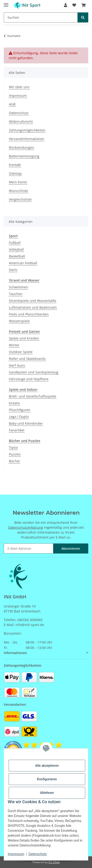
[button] (66, 5)
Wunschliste (18, 191)
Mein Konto (18, 182)
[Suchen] (41, 17)
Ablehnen (47, 793)
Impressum (16, 854)
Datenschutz (38, 854)
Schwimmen (18, 287)
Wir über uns (19, 87)
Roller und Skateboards (27, 359)
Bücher (15, 461)
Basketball (17, 256)
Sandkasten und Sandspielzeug (34, 372)
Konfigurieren (47, 779)
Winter (14, 345)
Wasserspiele (19, 321)
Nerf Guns (17, 365)
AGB (12, 104)
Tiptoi (13, 447)
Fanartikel (17, 430)
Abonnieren (71, 548)
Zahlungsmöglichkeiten (27, 130)
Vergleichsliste (20, 199)
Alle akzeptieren (47, 766)
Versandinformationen (27, 139)
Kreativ (14, 403)
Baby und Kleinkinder (26, 423)
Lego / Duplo (19, 417)
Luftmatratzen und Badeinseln (33, 307)
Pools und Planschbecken (29, 314)
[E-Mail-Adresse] (29, 548)
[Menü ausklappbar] (6, 3)
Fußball (15, 243)
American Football (23, 263)
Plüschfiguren (20, 410)
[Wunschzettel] (74, 5)
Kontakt (15, 165)
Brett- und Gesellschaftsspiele (33, 396)
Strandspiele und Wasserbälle (33, 301)
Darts (13, 270)
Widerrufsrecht (21, 121)
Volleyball (16, 249)
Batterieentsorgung (24, 156)
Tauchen (16, 294)
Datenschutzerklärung (26, 527)
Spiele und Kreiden (24, 338)
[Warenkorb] (84, 5)
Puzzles (15, 454)
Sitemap (15, 173)
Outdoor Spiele (21, 352)
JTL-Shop (54, 862)
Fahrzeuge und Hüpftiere (29, 379)
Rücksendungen (22, 147)
